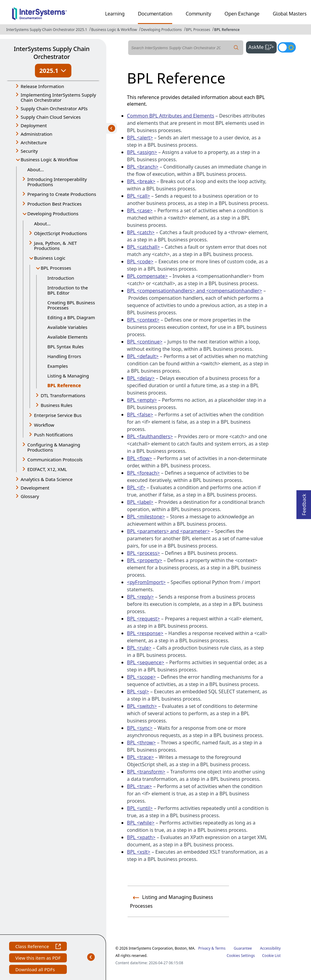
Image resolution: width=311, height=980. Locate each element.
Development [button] (35, 488)
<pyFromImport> (146, 582)
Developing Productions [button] (53, 213)
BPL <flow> (140, 458)
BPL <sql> (138, 691)
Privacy (204, 948)
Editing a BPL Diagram (71, 317)
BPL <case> (140, 210)
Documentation (155, 14)
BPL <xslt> (139, 852)
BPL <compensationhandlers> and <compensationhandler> (195, 291)
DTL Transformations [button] (63, 395)
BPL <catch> (141, 232)
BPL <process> (144, 553)
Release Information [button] (42, 86)
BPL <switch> (142, 706)
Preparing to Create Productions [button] (62, 194)
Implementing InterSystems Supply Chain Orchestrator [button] (58, 97)
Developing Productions (161, 30)
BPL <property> (145, 560)
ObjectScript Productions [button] (60, 233)
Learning (115, 14)
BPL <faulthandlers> (150, 436)
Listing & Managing (68, 376)
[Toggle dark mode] (287, 47)
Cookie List (271, 956)
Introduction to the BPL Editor (68, 290)
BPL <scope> (141, 677)
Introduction (61, 278)
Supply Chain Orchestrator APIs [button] (54, 108)
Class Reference (38, 947)
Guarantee (243, 948)
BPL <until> (140, 808)
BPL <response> (145, 633)
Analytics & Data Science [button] (47, 479)
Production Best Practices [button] (55, 204)
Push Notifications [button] (53, 435)
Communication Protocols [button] (55, 459)
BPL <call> (138, 196)
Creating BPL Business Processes (71, 305)
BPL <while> (141, 823)
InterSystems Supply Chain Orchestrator (51, 53)
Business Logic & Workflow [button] (49, 159)
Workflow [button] (44, 425)
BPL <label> (140, 502)
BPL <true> (139, 786)
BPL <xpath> (141, 837)
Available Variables (67, 327)
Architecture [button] (34, 142)
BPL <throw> (141, 743)
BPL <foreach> (143, 473)
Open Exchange (242, 14)
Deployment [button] (34, 125)
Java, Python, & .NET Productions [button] (55, 246)
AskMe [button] (263, 46)
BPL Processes (198, 30)
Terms (220, 948)
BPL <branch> (143, 167)
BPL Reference (227, 30)
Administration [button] (36, 134)
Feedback (304, 503)
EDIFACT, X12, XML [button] (47, 469)
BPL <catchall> (143, 247)
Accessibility (270, 948)
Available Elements (67, 337)
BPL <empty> (142, 400)
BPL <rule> (139, 648)
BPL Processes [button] (56, 268)
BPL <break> (141, 181)
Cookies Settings (241, 956)
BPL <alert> (140, 138)
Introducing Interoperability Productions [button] (57, 182)
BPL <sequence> (146, 662)
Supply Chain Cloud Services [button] (51, 117)
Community (198, 14)
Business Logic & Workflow (114, 30)
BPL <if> (136, 487)
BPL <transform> (146, 772)
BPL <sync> (140, 728)
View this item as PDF (38, 959)
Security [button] (29, 151)
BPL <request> (143, 619)
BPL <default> (143, 356)
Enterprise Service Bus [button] (58, 415)
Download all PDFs (36, 970)
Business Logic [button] (50, 258)
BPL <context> (143, 320)
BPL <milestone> (146, 517)
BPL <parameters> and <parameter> (168, 531)
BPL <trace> (140, 757)
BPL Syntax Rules (66, 347)
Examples (58, 366)
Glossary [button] (30, 496)
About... (36, 169)
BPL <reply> (140, 597)
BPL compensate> (147, 276)
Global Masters (290, 14)
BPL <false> (140, 415)
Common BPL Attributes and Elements (171, 116)
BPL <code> (140, 261)
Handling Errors (64, 356)
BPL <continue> (145, 342)
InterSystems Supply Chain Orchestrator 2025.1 (46, 30)
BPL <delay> (141, 378)
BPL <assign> (142, 152)
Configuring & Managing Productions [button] (54, 447)
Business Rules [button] (56, 405)
